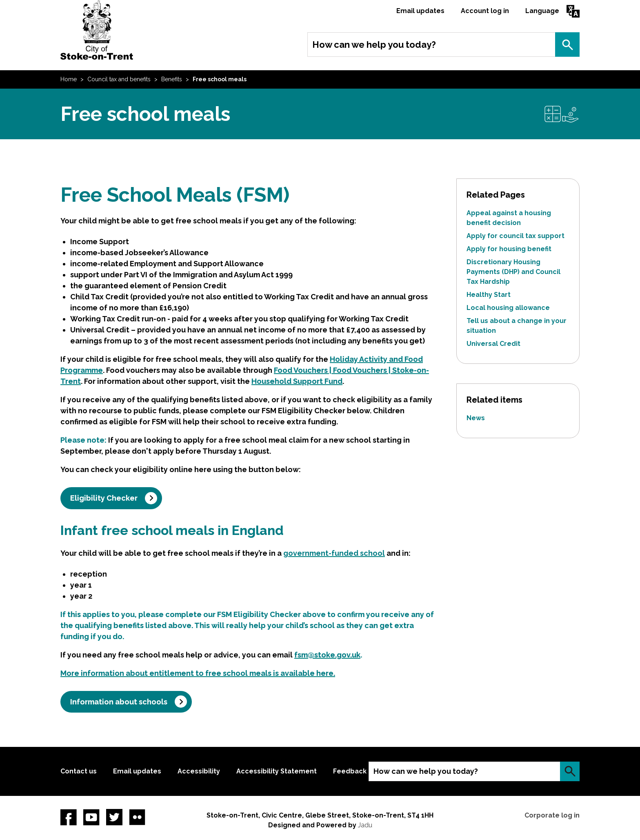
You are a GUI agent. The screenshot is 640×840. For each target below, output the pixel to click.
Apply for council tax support (516, 236)
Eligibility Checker (104, 498)
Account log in (485, 11)
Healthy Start (489, 295)
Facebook (69, 817)
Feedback (350, 771)
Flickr (137, 817)
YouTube (91, 817)
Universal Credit (493, 344)
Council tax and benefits (119, 79)
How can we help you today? (374, 45)
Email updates (420, 11)
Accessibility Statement (277, 771)
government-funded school (334, 553)
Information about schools (119, 702)
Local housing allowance (508, 308)
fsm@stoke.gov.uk (327, 655)
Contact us (79, 771)
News (476, 418)
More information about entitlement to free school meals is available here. (198, 673)
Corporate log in (552, 815)
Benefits (172, 79)
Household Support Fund (297, 381)
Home (69, 79)
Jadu (365, 825)
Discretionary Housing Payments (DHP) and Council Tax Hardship (513, 272)
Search (567, 45)
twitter (114, 817)
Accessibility (199, 771)
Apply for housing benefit (509, 249)
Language (542, 11)
